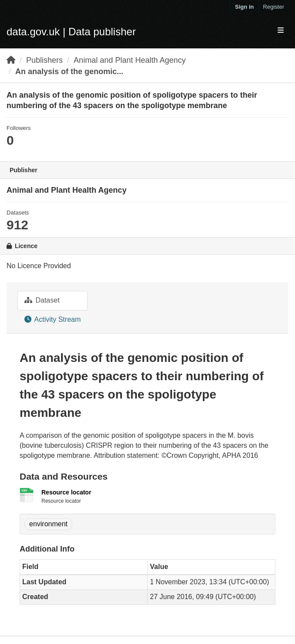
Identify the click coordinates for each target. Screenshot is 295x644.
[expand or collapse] (281, 31)
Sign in (244, 7)
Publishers (44, 60)
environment (48, 524)
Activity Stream (53, 319)
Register (274, 7)
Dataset (42, 300)
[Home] (11, 60)
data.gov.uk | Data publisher (71, 32)
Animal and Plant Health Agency (130, 60)
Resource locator (66, 492)
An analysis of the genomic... (69, 72)
